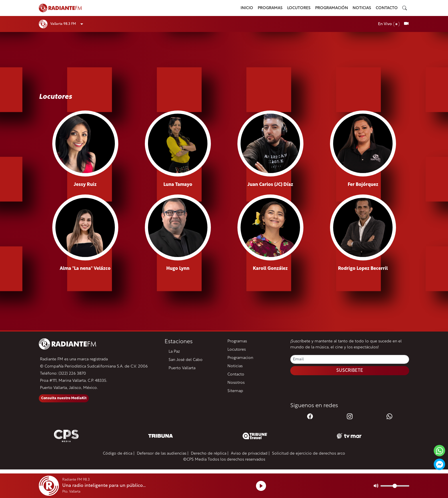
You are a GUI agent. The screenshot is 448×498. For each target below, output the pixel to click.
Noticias (362, 8)
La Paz (174, 352)
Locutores (299, 8)
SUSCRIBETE (350, 371)
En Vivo (389, 24)
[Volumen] (395, 486)
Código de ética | (119, 454)
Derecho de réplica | (210, 454)
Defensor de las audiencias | (163, 454)
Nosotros (236, 383)
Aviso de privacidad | (250, 454)
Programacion (240, 358)
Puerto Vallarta (182, 368)
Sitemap (235, 391)
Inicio (247, 8)
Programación (332, 8)
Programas (270, 8)
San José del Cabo (186, 360)
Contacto (387, 8)
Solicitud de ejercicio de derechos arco (309, 454)
